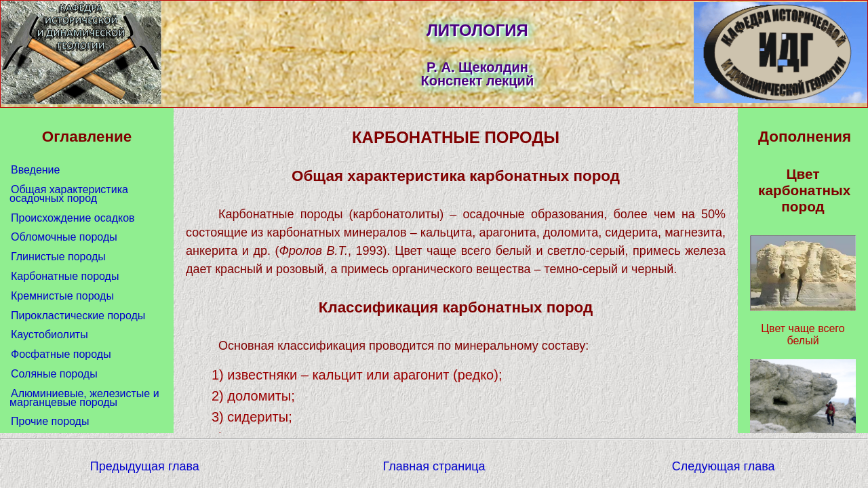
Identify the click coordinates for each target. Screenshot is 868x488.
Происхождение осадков (73, 218)
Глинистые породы (58, 257)
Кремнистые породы (62, 296)
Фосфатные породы (61, 354)
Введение (35, 170)
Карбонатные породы (65, 276)
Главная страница (434, 466)
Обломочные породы (64, 237)
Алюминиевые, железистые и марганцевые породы (84, 398)
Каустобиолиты (50, 334)
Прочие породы (50, 421)
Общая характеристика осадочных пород (69, 194)
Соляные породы (54, 374)
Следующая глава (724, 466)
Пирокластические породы (78, 316)
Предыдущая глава (145, 466)
